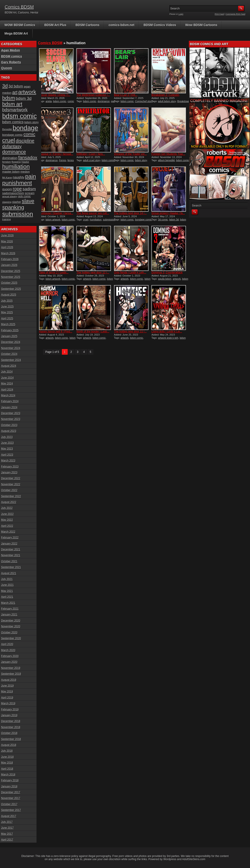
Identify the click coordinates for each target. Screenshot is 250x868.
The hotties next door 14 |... (130, 213)
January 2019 (9, 715)
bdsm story (141, 160)
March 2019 (8, 703)
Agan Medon (11, 50)
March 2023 (8, 461)
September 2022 (11, 496)
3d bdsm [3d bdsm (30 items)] (16, 86)
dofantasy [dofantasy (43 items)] (12, 146)
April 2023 (7, 455)
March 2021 (8, 603)
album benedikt (167, 160)
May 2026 (7, 242)
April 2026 (7, 247)
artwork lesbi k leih (168, 338)
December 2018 (11, 721)
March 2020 (8, 650)
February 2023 (10, 467)
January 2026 (9, 265)
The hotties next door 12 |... (93, 272)
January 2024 (9, 407)
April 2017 (7, 840)
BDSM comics (12, 56)
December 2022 (11, 478)
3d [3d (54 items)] (5, 86)
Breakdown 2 (185, 101)
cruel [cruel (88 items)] (9, 140)
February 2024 (10, 401)
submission (109, 220)
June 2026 (7, 235)
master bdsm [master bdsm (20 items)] (11, 172)
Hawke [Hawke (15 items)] (25, 162)
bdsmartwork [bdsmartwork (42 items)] (15, 110)
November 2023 (11, 419)
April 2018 (7, 769)
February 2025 (10, 330)
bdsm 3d (174, 220)
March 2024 (8, 396)
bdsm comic (60, 101)
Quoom (7, 68)
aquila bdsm (165, 279)
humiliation (96, 220)
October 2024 (9, 354)
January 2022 (9, 544)
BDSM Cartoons (87, 25)
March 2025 (8, 324)
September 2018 (11, 739)
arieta (49, 101)
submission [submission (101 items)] (18, 214)
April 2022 (7, 526)
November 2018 (11, 727)
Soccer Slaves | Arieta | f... (55, 95)
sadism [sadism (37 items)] (29, 189)
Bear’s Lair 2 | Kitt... (126, 95)
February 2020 (10, 656)
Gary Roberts (11, 62)
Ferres (62, 160)
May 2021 (7, 591)
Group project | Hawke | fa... (168, 213)
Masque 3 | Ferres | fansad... (56, 154)
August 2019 (9, 680)
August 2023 (9, 431)
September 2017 (11, 810)
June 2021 (7, 585)
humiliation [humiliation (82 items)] (16, 167)
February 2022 (10, 538)
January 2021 (9, 615)
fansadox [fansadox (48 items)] (28, 157)
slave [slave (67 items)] (28, 201)
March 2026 (8, 253)
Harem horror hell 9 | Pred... (56, 332)
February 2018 (10, 780)
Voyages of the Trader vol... (130, 154)
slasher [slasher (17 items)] (17, 202)
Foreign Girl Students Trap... (168, 154)
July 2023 (7, 437)
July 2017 (7, 822)
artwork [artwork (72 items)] (27, 92)
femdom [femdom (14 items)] (7, 162)
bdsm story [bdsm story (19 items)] (32, 122)
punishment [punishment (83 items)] (17, 183)
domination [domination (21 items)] (10, 158)
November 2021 (11, 555)
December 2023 (11, 413)
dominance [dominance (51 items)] (14, 152)
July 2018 (7, 751)
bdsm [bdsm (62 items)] (9, 98)
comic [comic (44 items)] (29, 134)
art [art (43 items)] (15, 92)
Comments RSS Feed (235, 14)
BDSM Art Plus (55, 25)
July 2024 (7, 372)
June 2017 (7, 828)
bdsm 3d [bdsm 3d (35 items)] (24, 98)
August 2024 (9, 366)
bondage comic (143, 220)
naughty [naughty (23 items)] (19, 177)
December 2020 (11, 621)
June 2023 (7, 443)
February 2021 (10, 609)
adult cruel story (92, 160)
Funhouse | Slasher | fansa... (56, 213)
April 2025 (7, 319)
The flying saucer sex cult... (93, 213)
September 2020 (11, 638)
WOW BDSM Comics (20, 25)
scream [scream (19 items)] (30, 193)
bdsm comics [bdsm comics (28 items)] (13, 122)
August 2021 (9, 573)
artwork (87, 279)
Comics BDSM (19, 7)
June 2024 (7, 378)
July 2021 (7, 579)
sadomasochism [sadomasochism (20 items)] (13, 193)
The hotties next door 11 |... (130, 332)
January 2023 (9, 472)
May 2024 (7, 384)
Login (181, 14)
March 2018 (8, 775)
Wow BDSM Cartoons (201, 25)
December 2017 (11, 792)
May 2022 (7, 520)
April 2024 (7, 390)
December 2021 (11, 549)
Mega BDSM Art (16, 33)
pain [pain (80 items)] (31, 176)
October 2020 (9, 633)
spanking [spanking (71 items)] (13, 207)
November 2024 (11, 348)
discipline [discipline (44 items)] (25, 141)
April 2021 (7, 597)
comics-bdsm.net (122, 25)
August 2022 (9, 502)
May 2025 (7, 312)
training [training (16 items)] (6, 219)
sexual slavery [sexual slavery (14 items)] (10, 196)
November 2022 (11, 484)
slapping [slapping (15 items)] (7, 202)
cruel (86, 220)
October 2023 (9, 425)
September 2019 (11, 674)
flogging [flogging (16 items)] (16, 162)
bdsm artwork (53, 220)
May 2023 (7, 449)
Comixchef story (144, 101)
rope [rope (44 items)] (17, 189)
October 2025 (9, 283)
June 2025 (7, 307)
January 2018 (9, 787)
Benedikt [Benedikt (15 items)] (7, 129)
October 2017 (9, 804)
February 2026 (10, 259)
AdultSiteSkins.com (194, 859)
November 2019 (11, 668)
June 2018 (7, 757)
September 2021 (11, 567)
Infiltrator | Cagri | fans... (91, 154)
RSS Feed (220, 14)
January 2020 (9, 662)
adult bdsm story (167, 101)
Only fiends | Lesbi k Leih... (130, 272)
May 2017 (7, 834)
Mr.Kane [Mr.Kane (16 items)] (7, 177)
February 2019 (10, 710)
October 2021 (9, 561)
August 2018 (9, 745)
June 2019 (7, 686)
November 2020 (11, 626)
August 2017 (9, 816)
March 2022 (8, 532)
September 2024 (11, 360)
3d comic (163, 220)
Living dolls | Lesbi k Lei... (167, 332)
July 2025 (7, 301)
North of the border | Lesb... (93, 332)
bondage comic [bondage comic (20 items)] (13, 135)
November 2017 (11, 798)
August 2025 (9, 295)
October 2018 (9, 733)
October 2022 (9, 490)
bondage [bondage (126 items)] (25, 128)
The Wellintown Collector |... (93, 95)
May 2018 (7, 763)
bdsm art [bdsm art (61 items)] (12, 104)
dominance (104, 101)
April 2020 (7, 644)
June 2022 (7, 514)
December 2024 (11, 342)
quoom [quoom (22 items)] (7, 189)
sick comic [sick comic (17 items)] (25, 196)
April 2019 (7, 698)
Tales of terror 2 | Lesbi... (54, 272)
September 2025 (11, 289)
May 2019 (7, 692)
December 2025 (11, 271)
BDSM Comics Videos (160, 25)
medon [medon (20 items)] (25, 172)
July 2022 (7, 508)
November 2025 (11, 277)
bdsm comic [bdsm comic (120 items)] (19, 116)
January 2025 (9, 336)
